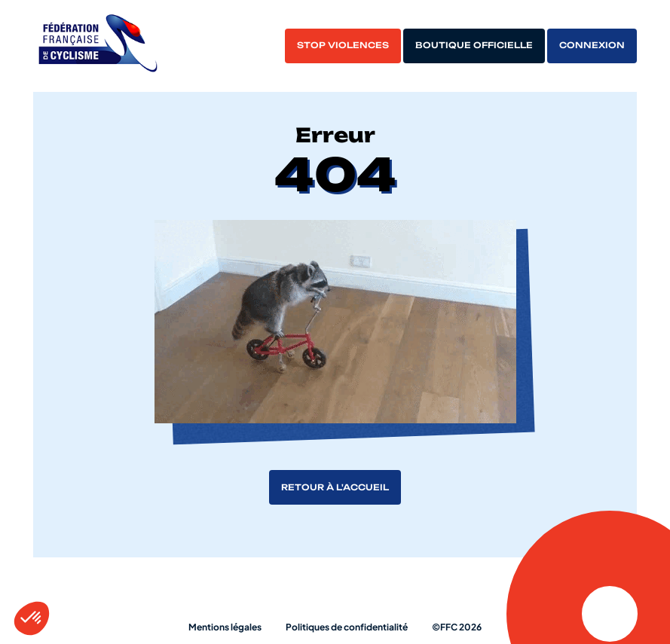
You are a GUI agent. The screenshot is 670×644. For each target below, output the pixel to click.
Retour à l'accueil (335, 487)
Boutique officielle (474, 45)
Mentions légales (225, 627)
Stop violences (343, 45)
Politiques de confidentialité (347, 627)
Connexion (592, 45)
